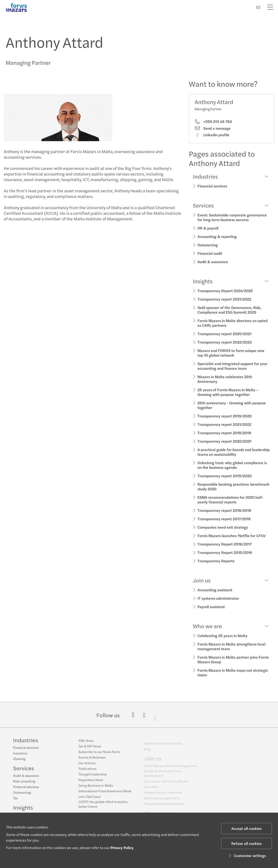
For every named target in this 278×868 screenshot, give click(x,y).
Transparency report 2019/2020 (225, 416)
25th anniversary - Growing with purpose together (232, 405)
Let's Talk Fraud (89, 799)
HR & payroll (208, 228)
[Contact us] (258, 7)
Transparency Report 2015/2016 (225, 552)
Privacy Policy (122, 848)
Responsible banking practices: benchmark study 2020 (233, 486)
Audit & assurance (213, 262)
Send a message (213, 128)
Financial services (212, 186)
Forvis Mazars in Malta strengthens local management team (231, 646)
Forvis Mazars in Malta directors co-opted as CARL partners (232, 323)
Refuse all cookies (246, 843)
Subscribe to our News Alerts (99, 754)
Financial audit (210, 253)
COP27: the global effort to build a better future (103, 807)
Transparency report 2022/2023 (225, 342)
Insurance (20, 753)
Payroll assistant (211, 607)
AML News (86, 743)
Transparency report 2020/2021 (224, 334)
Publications (87, 771)
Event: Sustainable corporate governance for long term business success (232, 217)
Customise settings (247, 855)
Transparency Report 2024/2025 (225, 291)
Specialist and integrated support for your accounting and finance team (232, 366)
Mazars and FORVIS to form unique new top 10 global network (231, 353)
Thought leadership (93, 777)
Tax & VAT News (90, 749)
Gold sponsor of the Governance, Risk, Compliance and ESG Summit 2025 (229, 310)
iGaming (19, 759)
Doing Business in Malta (96, 788)
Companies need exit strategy (223, 527)
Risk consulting (24, 782)
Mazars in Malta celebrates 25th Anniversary (225, 379)
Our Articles (87, 765)
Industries (26, 740)
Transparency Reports (216, 561)
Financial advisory (26, 787)
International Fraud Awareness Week (105, 793)
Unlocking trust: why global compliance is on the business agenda (232, 465)
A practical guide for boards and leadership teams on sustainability (234, 452)
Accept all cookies (246, 828)
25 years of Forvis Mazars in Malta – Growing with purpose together (228, 392)
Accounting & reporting (217, 236)
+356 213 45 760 (213, 122)
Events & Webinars (92, 760)
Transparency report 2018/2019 (224, 433)
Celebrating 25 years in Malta (222, 636)
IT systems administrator (218, 598)
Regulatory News (91, 782)
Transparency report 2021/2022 (224, 299)
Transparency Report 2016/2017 (225, 544)
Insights (23, 808)
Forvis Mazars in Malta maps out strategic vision (233, 673)
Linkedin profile (212, 135)
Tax (15, 798)
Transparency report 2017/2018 (224, 519)
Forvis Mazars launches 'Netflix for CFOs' (232, 536)
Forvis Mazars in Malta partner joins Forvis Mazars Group (233, 659)
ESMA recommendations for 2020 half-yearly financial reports (230, 500)
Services (24, 768)
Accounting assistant (215, 590)
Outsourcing (208, 245)
